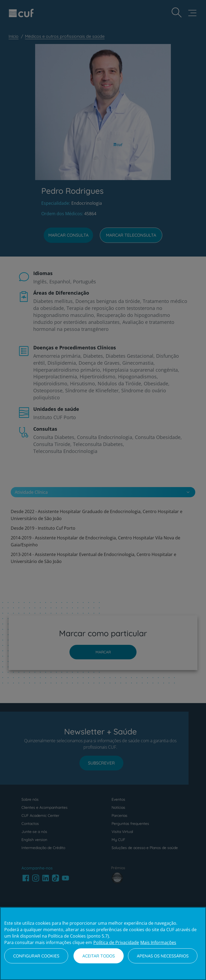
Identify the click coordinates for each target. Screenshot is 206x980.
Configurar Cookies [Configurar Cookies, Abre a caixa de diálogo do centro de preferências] (36, 956)
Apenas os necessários (163, 956)
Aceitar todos (99, 956)
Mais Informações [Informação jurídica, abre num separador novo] (158, 942)
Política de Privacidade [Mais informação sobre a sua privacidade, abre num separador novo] (116, 942)
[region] (103, 944)
